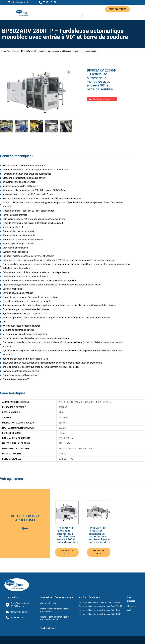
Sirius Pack (6, 51)
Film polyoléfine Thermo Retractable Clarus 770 (100, 602)
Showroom (132, 606)
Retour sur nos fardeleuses (25, 518)
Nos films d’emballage (89, 597)
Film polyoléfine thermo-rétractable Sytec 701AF (100, 606)
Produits (16, 51)
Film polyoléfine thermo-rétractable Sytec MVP (100, 614)
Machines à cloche (48, 603)
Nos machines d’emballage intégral (57, 597)
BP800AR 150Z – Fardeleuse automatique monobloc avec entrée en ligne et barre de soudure (99, 535)
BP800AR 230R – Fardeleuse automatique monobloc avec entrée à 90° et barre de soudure (67, 535)
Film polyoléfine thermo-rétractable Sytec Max (99, 610)
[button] (117, 9)
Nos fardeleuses (48, 628)
